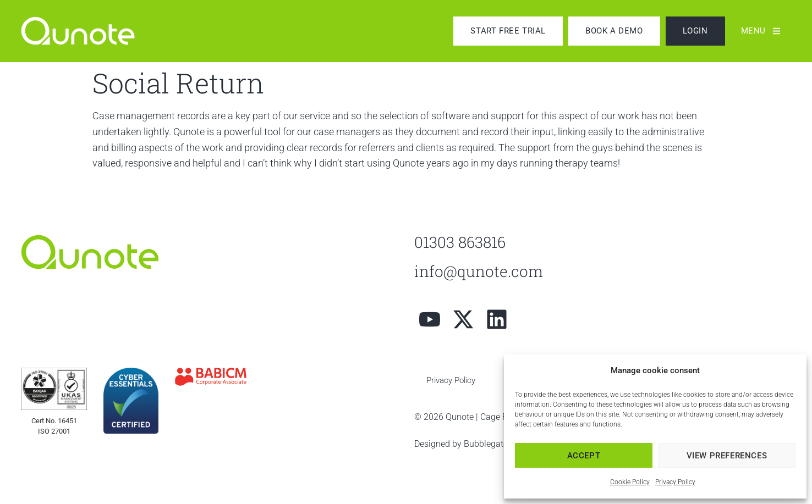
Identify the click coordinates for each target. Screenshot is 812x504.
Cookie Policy (630, 482)
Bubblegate (486, 444)
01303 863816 (460, 242)
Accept (584, 456)
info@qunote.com (479, 271)
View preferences (727, 456)
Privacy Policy (675, 482)
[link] (90, 31)
